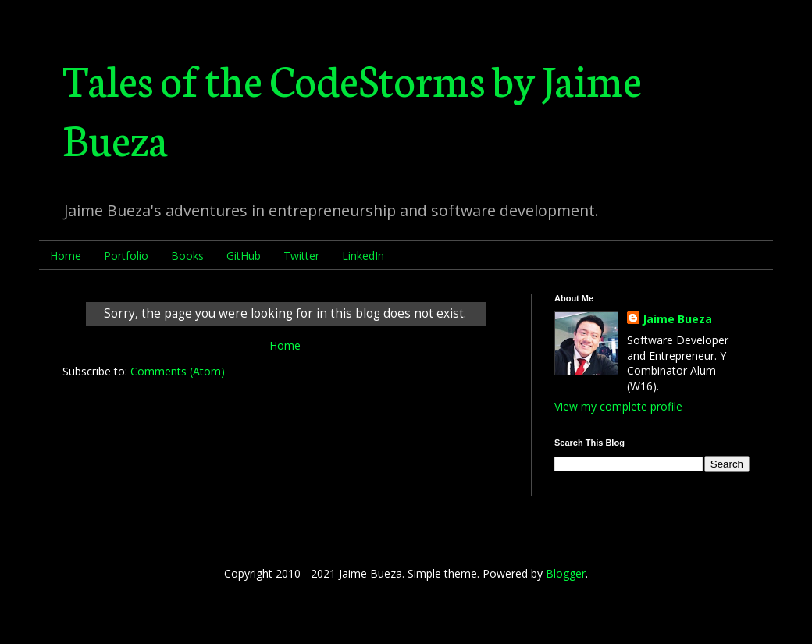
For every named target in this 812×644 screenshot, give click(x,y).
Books (187, 256)
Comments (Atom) (178, 371)
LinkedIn (363, 256)
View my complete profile (618, 406)
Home (66, 256)
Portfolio (126, 256)
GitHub (244, 256)
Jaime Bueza (677, 319)
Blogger (566, 573)
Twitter (301, 256)
